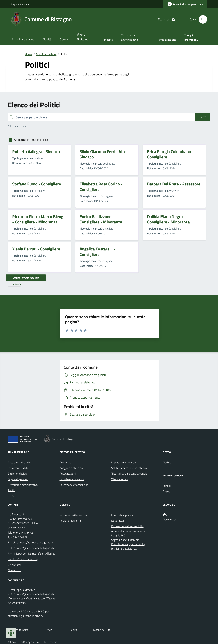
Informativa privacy (122, 515)
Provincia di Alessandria (73, 515)
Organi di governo (18, 479)
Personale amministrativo (23, 485)
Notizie (167, 462)
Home (28, 54)
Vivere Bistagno (83, 37)
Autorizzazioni (68, 474)
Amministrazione (23, 39)
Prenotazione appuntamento (128, 544)
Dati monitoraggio (18, 630)
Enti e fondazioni (18, 474)
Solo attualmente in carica (31, 140)
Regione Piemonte (20, 4)
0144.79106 (26, 532)
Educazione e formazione (74, 485)
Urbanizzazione (168, 40)
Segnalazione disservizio (125, 540)
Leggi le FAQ (118, 535)
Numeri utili (14, 570)
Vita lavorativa (120, 479)
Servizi (64, 39)
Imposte (108, 40)
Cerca (203, 117)
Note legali (117, 521)
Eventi (167, 491)
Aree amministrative (20, 462)
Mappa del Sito (102, 630)
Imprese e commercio (123, 462)
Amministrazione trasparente (128, 531)
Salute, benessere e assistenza (129, 468)
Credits (73, 630)
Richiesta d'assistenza (124, 548)
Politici (12, 490)
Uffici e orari (15, 565)
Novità (47, 39)
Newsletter (169, 519)
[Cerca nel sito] (201, 19)
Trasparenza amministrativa (130, 37)
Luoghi (167, 486)
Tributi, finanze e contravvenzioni (130, 474)
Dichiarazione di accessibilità (127, 526)
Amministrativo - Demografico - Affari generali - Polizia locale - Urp (32, 556)
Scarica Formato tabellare (26, 278)
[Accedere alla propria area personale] (185, 4)
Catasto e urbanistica (72, 479)
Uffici (11, 496)
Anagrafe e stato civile (73, 468)
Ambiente (65, 462)
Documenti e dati (18, 468)
